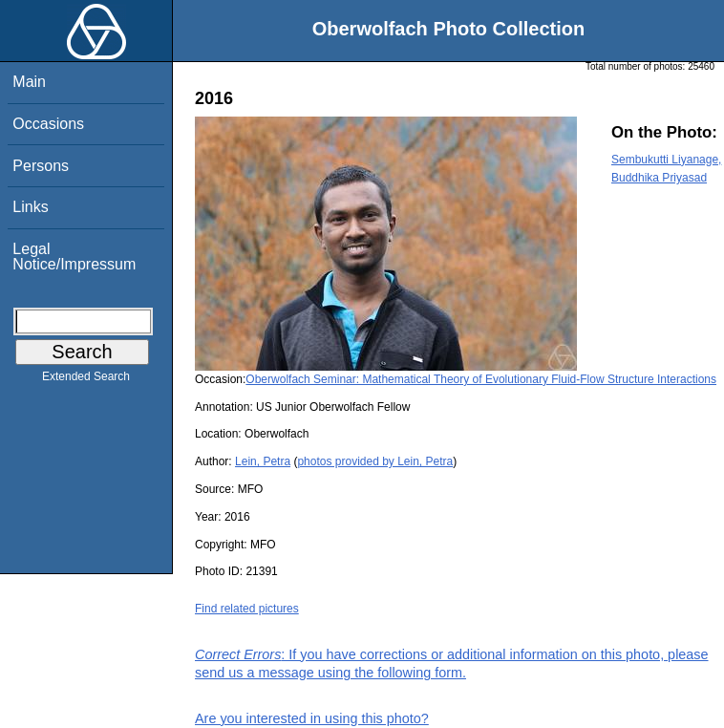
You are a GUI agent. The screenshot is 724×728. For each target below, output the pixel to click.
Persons (41, 166)
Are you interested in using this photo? (312, 718)
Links (30, 207)
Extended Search (86, 380)
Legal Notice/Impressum (74, 257)
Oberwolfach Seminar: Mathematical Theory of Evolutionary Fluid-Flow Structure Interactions (481, 379)
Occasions (48, 124)
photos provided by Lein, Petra (375, 461)
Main (29, 82)
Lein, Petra (263, 461)
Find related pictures (247, 609)
